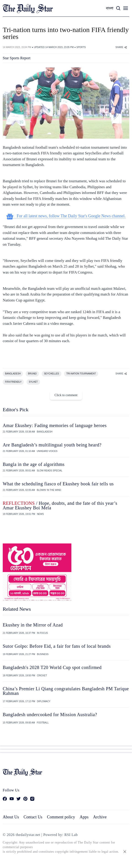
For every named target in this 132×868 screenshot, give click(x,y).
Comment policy (61, 817)
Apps (84, 817)
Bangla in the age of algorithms (34, 464)
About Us (11, 817)
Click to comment (66, 395)
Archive (100, 817)
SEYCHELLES (51, 374)
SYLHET (33, 382)
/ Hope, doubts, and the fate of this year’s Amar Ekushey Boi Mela (60, 505)
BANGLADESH (13, 374)
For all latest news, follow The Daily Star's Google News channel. (66, 216)
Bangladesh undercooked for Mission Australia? (50, 715)
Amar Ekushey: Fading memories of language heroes (55, 425)
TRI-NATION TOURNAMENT (81, 374)
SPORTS (81, 47)
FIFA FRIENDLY (13, 382)
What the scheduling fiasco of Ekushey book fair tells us (58, 484)
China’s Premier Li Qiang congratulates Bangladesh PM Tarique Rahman (66, 691)
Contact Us (33, 817)
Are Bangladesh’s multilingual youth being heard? (52, 445)
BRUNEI (32, 374)
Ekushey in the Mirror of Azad (33, 625)
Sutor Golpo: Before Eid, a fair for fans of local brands (57, 646)
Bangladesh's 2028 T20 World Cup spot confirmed (52, 667)
